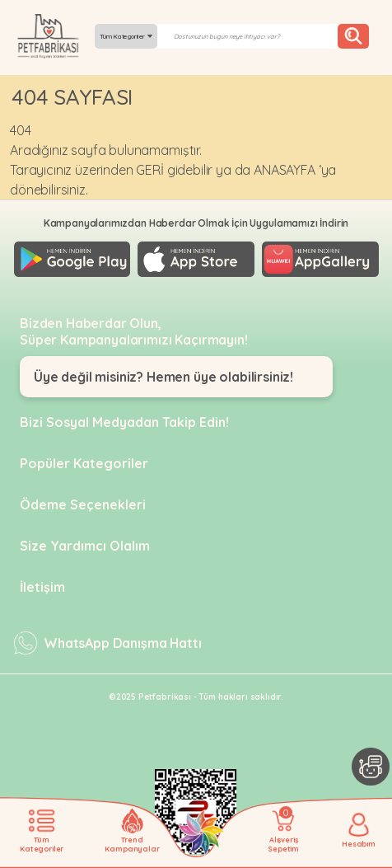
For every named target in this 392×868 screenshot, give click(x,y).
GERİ (149, 170)
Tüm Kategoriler (126, 36)
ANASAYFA (285, 170)
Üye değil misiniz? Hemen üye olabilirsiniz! (163, 377)
